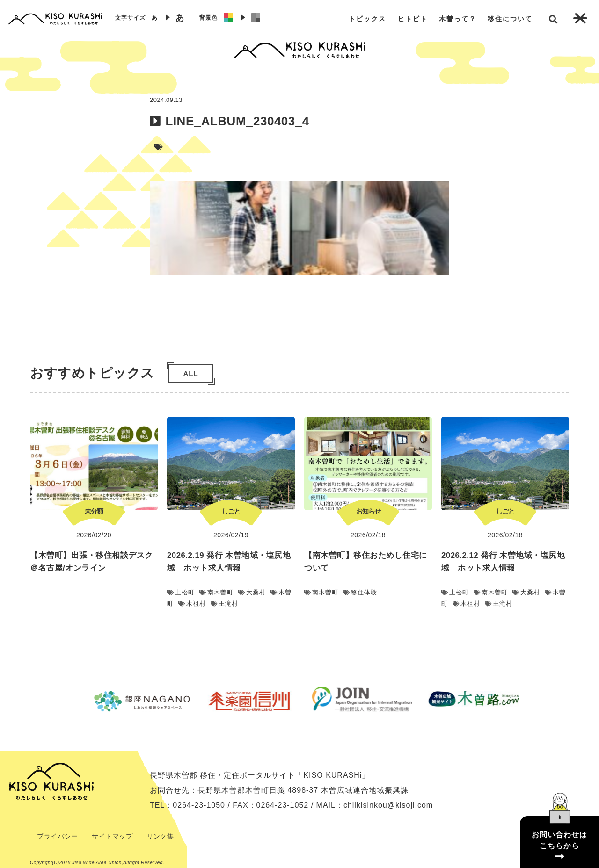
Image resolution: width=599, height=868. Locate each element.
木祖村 (192, 604)
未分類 (94, 511)
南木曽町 (216, 592)
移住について (510, 19)
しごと (231, 511)
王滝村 (224, 604)
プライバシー (57, 836)
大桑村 (252, 592)
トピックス (367, 19)
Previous (73, 701)
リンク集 (160, 836)
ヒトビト (413, 19)
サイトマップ (112, 836)
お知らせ (368, 511)
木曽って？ (458, 19)
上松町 (181, 592)
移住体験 (360, 592)
